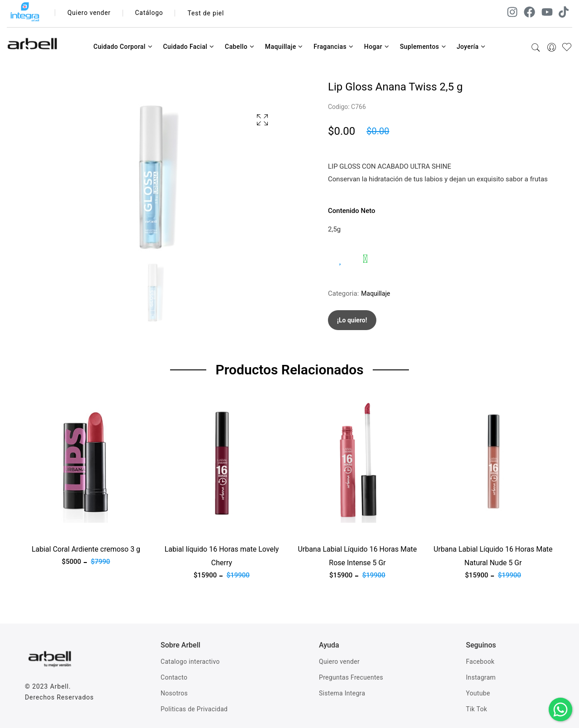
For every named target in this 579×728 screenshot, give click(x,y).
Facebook (480, 662)
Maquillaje (284, 47)
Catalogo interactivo (190, 662)
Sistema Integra (342, 693)
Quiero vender (89, 13)
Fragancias (333, 47)
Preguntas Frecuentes (351, 677)
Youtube (478, 693)
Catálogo (150, 13)
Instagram (481, 677)
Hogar (377, 47)
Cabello (240, 47)
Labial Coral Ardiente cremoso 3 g (86, 549)
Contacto (174, 677)
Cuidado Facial (188, 47)
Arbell (59, 686)
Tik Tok (477, 709)
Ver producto (44, 528)
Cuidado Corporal (123, 47)
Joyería (471, 47)
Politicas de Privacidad (194, 709)
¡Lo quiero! (352, 320)
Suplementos (423, 47)
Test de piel (206, 13)
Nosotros (174, 693)
